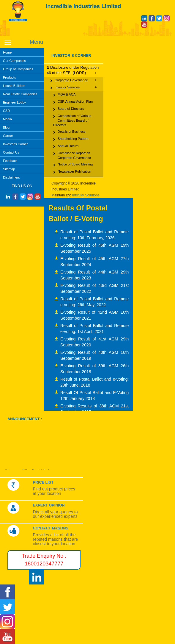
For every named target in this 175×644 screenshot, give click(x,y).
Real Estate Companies (20, 94)
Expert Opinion (49, 505)
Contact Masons (51, 528)
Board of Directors (69, 109)
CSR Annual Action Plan (73, 102)
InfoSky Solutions (86, 195)
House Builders (14, 86)
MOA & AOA (64, 95)
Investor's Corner (15, 144)
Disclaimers (11, 177)
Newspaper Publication (72, 172)
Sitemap (9, 169)
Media (7, 119)
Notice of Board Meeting (73, 165)
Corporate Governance (74, 80)
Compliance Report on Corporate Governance (72, 155)
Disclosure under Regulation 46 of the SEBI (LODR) (73, 71)
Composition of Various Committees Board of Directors (72, 120)
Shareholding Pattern (71, 139)
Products (9, 77)
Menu (36, 42)
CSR (6, 111)
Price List (43, 482)
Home (7, 52)
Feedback (10, 161)
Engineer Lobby (14, 102)
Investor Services (74, 87)
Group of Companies (18, 69)
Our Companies (14, 61)
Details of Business (69, 132)
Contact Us (11, 152)
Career (8, 136)
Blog (6, 127)
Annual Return (66, 146)
